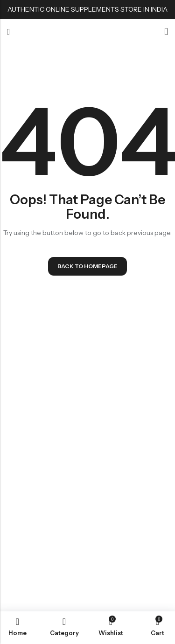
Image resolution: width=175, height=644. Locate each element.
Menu (9, 32)
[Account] (166, 32)
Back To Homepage (87, 266)
